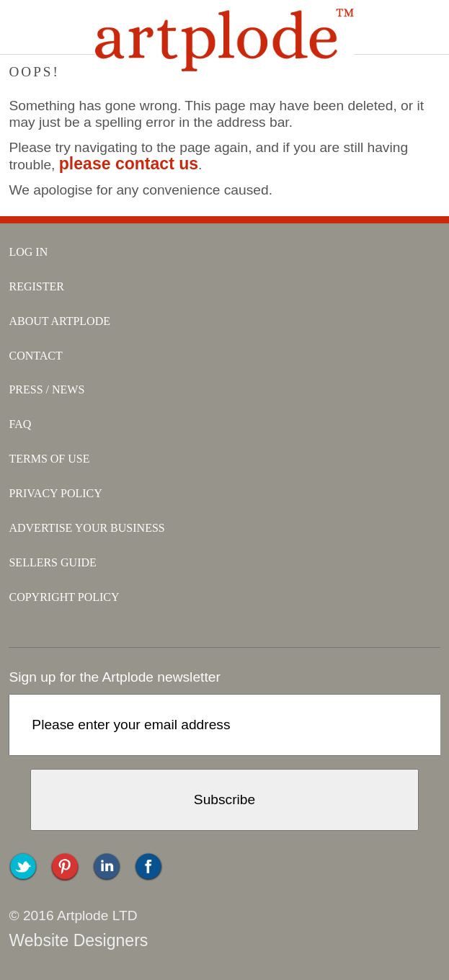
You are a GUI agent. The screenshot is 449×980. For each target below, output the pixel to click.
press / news (46, 389)
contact (35, 356)
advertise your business (86, 528)
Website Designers (78, 940)
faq (20, 424)
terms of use (49, 459)
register (36, 286)
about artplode (59, 321)
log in (28, 252)
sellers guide (52, 562)
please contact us (129, 164)
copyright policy (64, 597)
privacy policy (55, 493)
